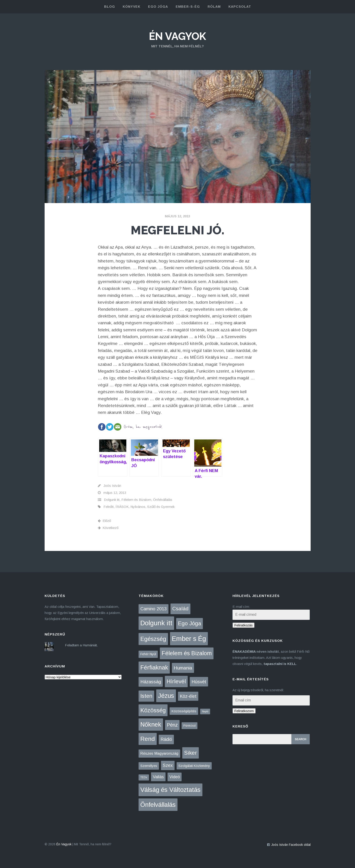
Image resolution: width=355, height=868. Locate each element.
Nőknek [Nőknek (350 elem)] (151, 725)
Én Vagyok (177, 36)
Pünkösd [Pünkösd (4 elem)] (189, 726)
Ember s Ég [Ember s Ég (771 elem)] (189, 639)
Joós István (112, 486)
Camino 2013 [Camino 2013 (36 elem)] (154, 609)
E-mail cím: (241, 607)
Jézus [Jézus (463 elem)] (166, 696)
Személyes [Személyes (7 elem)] (149, 766)
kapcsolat (240, 7)
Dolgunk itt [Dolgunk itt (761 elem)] (156, 623)
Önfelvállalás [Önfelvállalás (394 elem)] (158, 805)
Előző (104, 521)
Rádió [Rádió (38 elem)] (166, 739)
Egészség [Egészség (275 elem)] (153, 639)
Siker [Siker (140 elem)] (191, 753)
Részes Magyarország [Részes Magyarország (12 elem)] (159, 753)
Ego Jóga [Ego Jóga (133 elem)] (189, 623)
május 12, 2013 (177, 216)
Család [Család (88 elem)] (180, 609)
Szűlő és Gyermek (161, 507)
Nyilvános (138, 507)
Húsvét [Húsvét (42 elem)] (199, 682)
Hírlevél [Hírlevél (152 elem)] (176, 681)
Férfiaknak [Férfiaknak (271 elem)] (154, 667)
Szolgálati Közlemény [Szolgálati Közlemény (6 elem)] (194, 766)
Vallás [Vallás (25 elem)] (158, 777)
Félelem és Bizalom (136, 500)
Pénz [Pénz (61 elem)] (172, 725)
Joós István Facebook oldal (291, 845)
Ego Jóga (158, 7)
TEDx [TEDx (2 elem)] (144, 777)
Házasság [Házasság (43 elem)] (151, 682)
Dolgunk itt (112, 500)
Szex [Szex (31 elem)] (168, 765)
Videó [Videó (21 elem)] (175, 777)
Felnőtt (109, 507)
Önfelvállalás (163, 500)
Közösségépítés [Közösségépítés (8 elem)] (184, 711)
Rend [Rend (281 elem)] (148, 739)
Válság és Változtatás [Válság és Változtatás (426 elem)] (170, 790)
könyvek (132, 7)
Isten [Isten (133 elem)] (146, 696)
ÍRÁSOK (122, 507)
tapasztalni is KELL (280, 664)
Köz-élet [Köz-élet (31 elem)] (188, 696)
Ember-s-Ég (188, 7)
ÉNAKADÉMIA (244, 651)
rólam (214, 7)
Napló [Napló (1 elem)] (205, 711)
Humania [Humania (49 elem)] (183, 668)
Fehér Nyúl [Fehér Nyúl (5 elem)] (148, 654)
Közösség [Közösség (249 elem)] (153, 710)
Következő (108, 528)
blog (110, 7)
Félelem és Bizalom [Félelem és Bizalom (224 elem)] (187, 653)
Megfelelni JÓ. (177, 230)
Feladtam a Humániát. (81, 645)
